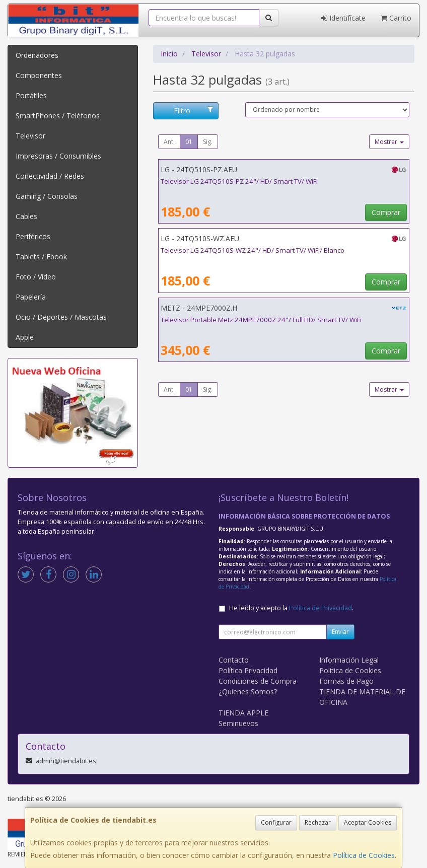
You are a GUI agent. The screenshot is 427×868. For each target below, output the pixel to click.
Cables (26, 216)
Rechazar (318, 822)
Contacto (234, 660)
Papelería (31, 297)
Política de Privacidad (321, 608)
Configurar (276, 822)
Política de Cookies (364, 855)
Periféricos (33, 236)
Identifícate (343, 18)
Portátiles (31, 95)
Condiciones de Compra (258, 681)
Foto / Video (36, 277)
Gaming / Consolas (47, 196)
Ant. (169, 142)
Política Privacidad (248, 670)
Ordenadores (37, 55)
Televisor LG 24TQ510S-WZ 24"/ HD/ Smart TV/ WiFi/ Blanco (253, 250)
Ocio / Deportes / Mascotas (61, 317)
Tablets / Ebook (41, 257)
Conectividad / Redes (50, 176)
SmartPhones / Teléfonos (58, 116)
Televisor (30, 136)
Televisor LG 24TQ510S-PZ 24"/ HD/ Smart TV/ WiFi (239, 181)
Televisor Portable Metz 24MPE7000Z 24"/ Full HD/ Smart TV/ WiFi (261, 320)
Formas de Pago (346, 681)
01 (189, 142)
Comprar (386, 212)
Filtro (193, 111)
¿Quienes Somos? (248, 692)
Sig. (208, 142)
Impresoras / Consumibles (58, 156)
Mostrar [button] (389, 142)
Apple (25, 337)
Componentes (39, 75)
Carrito (396, 18)
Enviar (340, 632)
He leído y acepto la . (291, 608)
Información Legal (349, 660)
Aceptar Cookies (368, 822)
